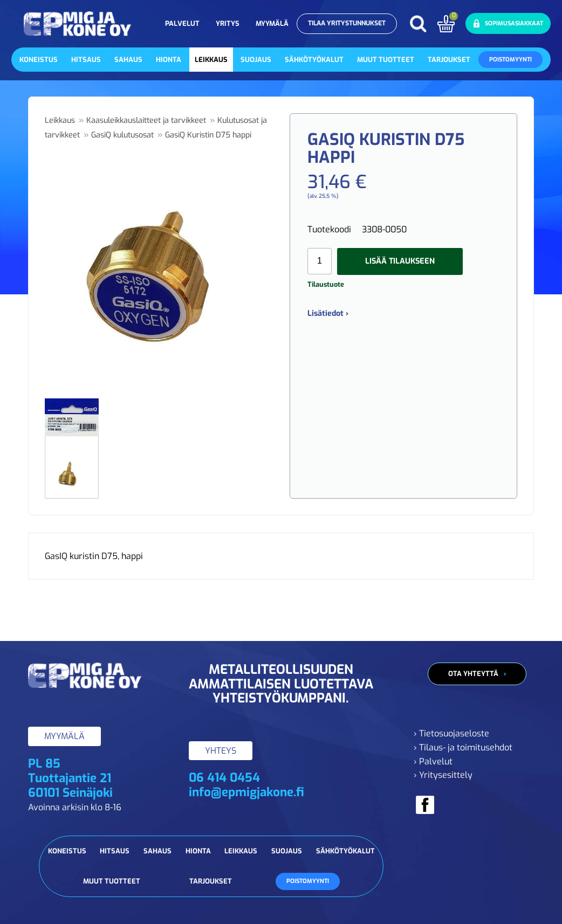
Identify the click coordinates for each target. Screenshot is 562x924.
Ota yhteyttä (473, 674)
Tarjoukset (449, 60)
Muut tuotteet (386, 60)
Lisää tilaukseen (400, 261)
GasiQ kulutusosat (122, 135)
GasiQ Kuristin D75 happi (208, 135)
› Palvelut (433, 761)
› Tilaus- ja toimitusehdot (463, 747)
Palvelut (182, 23)
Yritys (228, 23)
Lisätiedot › (328, 313)
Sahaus (128, 60)
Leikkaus (211, 60)
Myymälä (272, 23)
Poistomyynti (510, 60)
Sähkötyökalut (314, 60)
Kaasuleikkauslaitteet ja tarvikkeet (146, 120)
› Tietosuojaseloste (451, 733)
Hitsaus (86, 60)
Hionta (169, 60)
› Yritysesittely (443, 775)
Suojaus (256, 60)
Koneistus (39, 60)
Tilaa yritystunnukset (347, 23)
